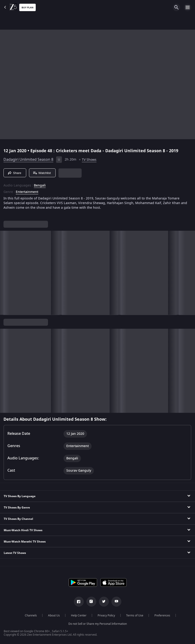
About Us (54, 616)
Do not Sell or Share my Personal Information (98, 624)
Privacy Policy (106, 616)
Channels (31, 616)
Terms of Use (135, 616)
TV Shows (89, 160)
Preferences (162, 616)
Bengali (40, 186)
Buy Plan (27, 8)
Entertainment (27, 192)
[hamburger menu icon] (188, 7)
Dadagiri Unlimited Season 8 (28, 160)
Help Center (79, 616)
